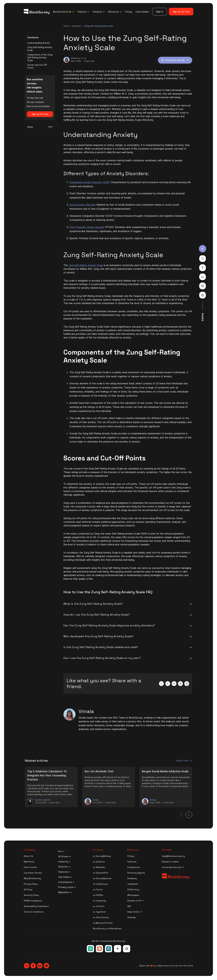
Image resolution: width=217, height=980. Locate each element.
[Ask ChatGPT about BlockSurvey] (90, 949)
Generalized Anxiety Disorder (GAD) (89, 182)
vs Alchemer (99, 867)
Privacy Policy (31, 884)
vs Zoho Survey (101, 917)
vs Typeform (99, 912)
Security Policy (31, 895)
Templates (133, 884)
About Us (29, 856)
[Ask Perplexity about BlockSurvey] (108, 949)
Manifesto (29, 862)
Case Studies (142, 12)
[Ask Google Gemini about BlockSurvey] (118, 949)
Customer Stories (33, 873)
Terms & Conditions (34, 912)
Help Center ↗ (135, 912)
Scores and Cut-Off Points (37, 66)
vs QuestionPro (101, 873)
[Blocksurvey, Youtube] (46, 966)
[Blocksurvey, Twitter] (27, 966)
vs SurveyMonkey (102, 856)
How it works (30, 867)
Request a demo (170, 862)
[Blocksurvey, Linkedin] (40, 966)
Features (83, 12)
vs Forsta (98, 889)
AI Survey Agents (136, 873)
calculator (77, 26)
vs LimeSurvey (100, 884)
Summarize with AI (175, 60)
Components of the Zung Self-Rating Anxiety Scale (40, 58)
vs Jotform (99, 906)
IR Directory (133, 889)
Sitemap (132, 917)
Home (66, 26)
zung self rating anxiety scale (99, 26)
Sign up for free (181, 12)
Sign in (160, 12)
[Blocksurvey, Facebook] (33, 966)
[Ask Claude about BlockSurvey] (99, 949)
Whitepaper (133, 895)
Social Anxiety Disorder (82, 205)
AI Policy (28, 889)
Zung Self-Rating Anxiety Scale (40, 49)
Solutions (99, 12)
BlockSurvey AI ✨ (64, 12)
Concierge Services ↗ (173, 867)
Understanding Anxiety (39, 43)
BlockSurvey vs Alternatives (107, 928)
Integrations (134, 867)
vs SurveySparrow (102, 878)
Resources (115, 12)
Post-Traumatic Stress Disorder (87, 227)
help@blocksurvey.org (173, 856)
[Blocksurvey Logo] (37, 12)
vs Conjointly (99, 901)
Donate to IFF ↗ (135, 901)
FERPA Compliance (33, 901)
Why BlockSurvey (32, 878)
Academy (132, 878)
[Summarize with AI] (203, 249)
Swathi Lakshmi (43, 800)
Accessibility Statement (36, 906)
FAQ (129, 906)
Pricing (129, 12)
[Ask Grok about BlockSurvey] (127, 949)
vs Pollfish (98, 895)
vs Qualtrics (99, 862)
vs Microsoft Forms (103, 923)
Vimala (83, 58)
